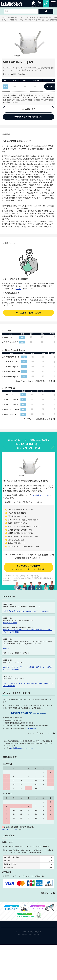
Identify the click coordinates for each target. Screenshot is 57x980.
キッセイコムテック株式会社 (31, 934)
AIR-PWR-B (7, 337)
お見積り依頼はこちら (29, 313)
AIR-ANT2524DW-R (10, 342)
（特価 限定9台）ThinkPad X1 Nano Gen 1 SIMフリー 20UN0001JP (27, 611)
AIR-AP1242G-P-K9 (10, 362)
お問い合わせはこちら (10, 829)
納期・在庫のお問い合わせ (28, 117)
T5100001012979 (30, 728)
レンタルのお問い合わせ (29, 567)
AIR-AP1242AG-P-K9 (11, 357)
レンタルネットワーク (39, 495)
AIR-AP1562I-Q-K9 (10, 367)
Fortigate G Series (10, 623)
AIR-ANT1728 (8, 395)
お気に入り (29, 109)
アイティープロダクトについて (40, 733)
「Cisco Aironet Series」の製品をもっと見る (33, 381)
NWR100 (6, 648)
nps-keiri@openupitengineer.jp (22, 748)
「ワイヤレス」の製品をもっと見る (37, 419)
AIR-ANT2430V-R (9, 414)
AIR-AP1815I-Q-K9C (10, 376)
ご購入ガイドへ (46, 893)
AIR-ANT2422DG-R (10, 400)
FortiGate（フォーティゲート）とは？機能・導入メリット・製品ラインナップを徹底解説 (28, 631)
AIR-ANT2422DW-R (10, 404)
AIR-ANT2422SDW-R (11, 409)
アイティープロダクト (35, 932)
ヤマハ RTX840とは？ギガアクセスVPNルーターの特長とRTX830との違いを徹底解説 (28, 684)
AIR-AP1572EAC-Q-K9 (11, 371)
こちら (18, 289)
